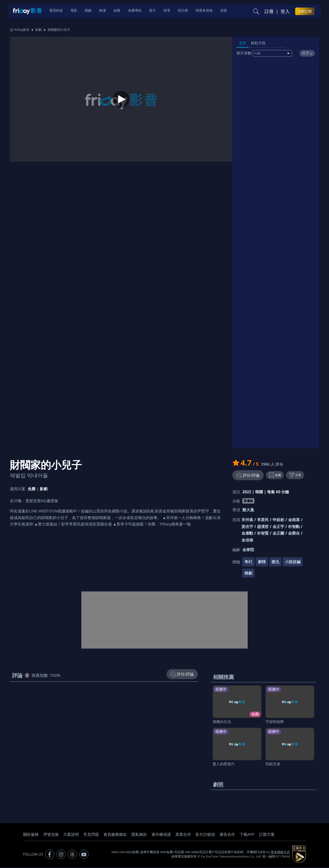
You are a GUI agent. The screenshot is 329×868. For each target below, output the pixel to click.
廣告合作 (227, 835)
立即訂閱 (305, 12)
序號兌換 (51, 835)
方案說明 (71, 835)
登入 (285, 12)
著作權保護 (161, 835)
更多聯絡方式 (280, 853)
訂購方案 (267, 835)
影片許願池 (205, 835)
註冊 (269, 12)
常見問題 (91, 835)
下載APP (247, 835)
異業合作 (183, 835)
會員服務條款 (115, 835)
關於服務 (31, 835)
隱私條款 (139, 835)
